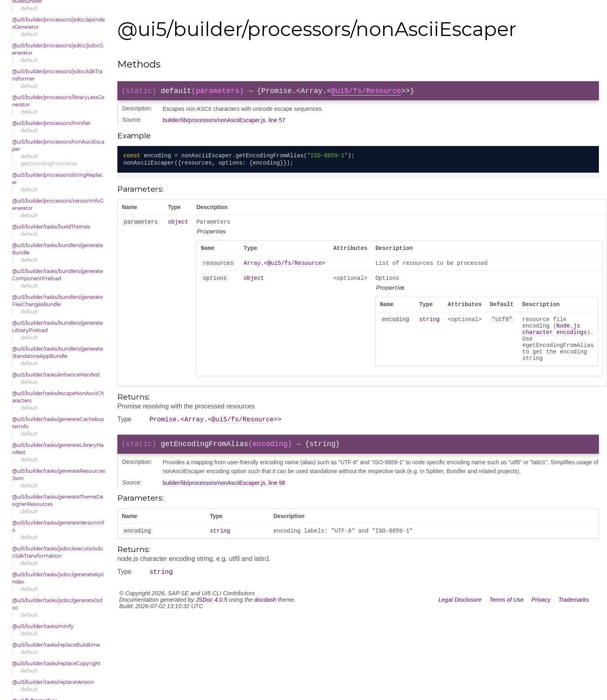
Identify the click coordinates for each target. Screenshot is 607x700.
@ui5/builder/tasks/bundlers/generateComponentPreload (57, 275)
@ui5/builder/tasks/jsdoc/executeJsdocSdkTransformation (58, 552)
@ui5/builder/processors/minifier (51, 123)
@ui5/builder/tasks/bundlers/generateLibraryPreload (57, 327)
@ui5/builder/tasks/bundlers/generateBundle (57, 249)
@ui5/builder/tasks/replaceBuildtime (56, 645)
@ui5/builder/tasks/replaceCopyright (56, 663)
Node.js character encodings (555, 339)
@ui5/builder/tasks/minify (43, 626)
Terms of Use (506, 621)
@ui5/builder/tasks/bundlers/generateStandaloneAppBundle (57, 352)
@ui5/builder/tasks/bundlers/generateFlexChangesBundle (57, 301)
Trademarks (574, 621)
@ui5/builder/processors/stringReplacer (57, 179)
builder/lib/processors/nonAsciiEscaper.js (214, 122)
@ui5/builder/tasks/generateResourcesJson (59, 475)
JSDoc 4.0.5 (211, 621)
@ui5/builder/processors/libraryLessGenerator (58, 101)
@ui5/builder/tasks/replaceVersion (53, 682)
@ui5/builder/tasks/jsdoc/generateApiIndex (58, 578)
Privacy (541, 621)
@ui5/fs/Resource (366, 92)
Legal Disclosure (460, 621)
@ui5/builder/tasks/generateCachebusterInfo (58, 423)
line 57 (277, 122)
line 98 (277, 502)
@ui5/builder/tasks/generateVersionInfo (58, 526)
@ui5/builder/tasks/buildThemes (51, 227)
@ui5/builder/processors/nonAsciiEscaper (58, 145)
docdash (265, 621)
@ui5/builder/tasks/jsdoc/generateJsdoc (57, 604)
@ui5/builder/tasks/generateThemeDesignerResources (58, 500)
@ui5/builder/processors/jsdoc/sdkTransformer (57, 75)
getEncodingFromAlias (49, 164)
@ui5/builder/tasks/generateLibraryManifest (58, 449)
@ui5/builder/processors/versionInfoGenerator (58, 204)
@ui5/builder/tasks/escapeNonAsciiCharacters (58, 397)
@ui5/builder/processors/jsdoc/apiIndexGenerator (58, 23)
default (29, 8)
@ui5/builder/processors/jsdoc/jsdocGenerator (58, 49)
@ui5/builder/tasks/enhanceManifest (56, 375)
